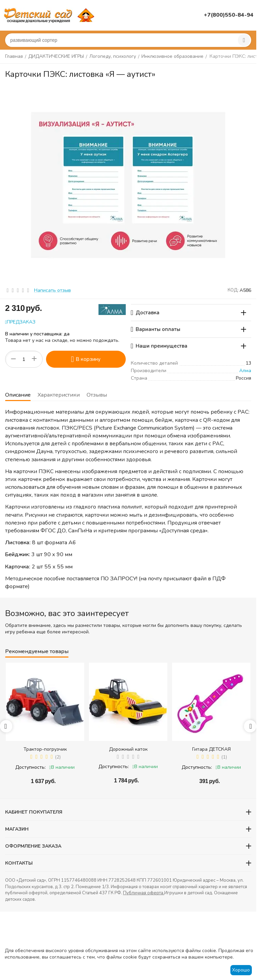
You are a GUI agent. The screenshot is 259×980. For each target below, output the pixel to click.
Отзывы (97, 395)
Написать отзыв (52, 290)
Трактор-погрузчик (45, 749)
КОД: (233, 290)
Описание (18, 395)
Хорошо (241, 970)
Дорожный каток (128, 749)
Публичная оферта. (144, 893)
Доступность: (31, 767)
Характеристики (59, 395)
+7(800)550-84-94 (229, 15)
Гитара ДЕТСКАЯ (211, 749)
